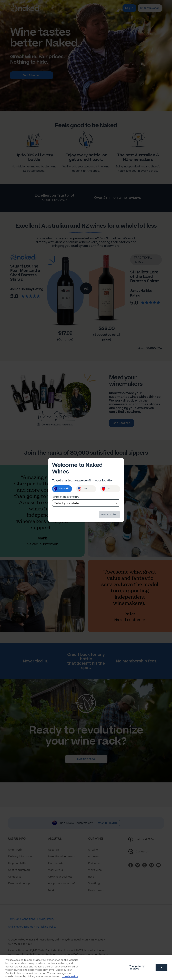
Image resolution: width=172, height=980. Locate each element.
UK (106, 489)
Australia (61, 489)
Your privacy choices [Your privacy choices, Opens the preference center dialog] (137, 968)
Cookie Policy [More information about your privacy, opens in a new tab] (70, 977)
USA (83, 489)
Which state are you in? (66, 497)
